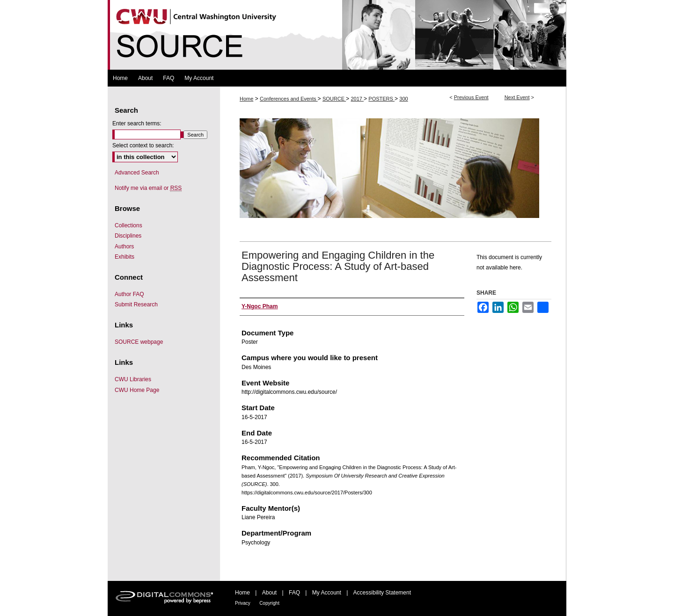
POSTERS (381, 99)
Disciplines (128, 236)
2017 (357, 99)
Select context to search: (143, 145)
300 (403, 99)
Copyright (269, 603)
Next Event (517, 97)
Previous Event (471, 97)
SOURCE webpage (139, 342)
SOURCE (334, 99)
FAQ (294, 593)
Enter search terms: (137, 123)
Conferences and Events (289, 99)
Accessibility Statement (382, 593)
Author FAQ (129, 294)
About (269, 593)
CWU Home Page (137, 390)
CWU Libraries (133, 379)
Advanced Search (137, 173)
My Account (327, 593)
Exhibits (125, 257)
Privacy (243, 603)
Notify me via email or (148, 188)
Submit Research (136, 304)
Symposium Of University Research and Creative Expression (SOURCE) (337, 35)
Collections (128, 225)
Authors (124, 246)
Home (246, 99)
